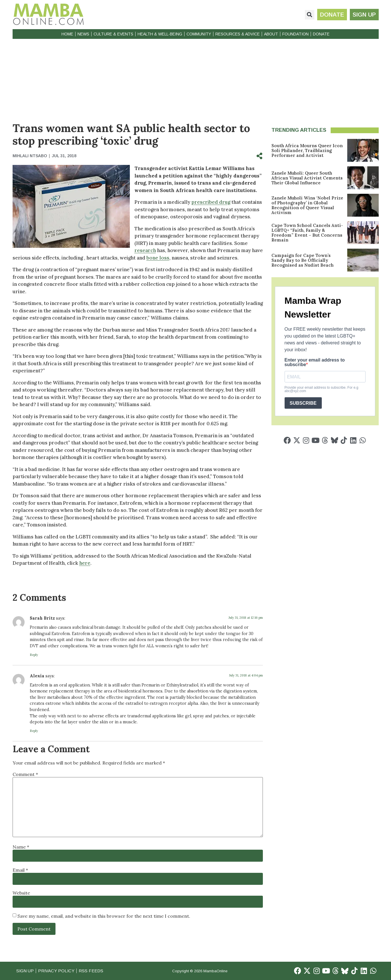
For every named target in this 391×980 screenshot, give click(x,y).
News (83, 34)
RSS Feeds (92, 971)
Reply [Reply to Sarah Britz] (34, 655)
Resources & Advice (238, 34)
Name (21, 847)
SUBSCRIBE (303, 403)
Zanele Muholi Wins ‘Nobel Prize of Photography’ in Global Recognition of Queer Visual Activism (307, 205)
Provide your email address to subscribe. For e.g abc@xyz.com (321, 389)
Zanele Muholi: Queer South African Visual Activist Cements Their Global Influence (307, 178)
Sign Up (25, 971)
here (85, 563)
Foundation (295, 34)
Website (21, 893)
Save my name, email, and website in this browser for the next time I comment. (104, 916)
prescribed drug (211, 202)
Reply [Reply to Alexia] (34, 731)
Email (20, 870)
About (271, 34)
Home (67, 34)
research (145, 250)
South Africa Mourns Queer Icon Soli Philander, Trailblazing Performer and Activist (307, 150)
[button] (310, 15)
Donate (321, 34)
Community (199, 34)
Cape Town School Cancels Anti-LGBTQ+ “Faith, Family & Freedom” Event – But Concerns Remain (307, 233)
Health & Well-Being (160, 34)
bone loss (158, 258)
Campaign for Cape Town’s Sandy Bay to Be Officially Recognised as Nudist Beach (302, 260)
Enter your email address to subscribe (315, 362)
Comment (25, 774)
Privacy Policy (57, 971)
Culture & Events (113, 34)
